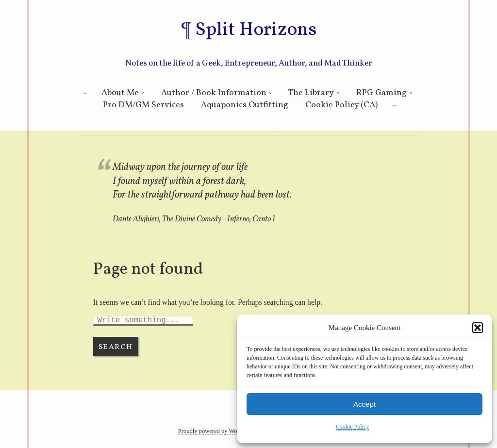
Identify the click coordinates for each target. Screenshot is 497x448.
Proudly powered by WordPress (217, 431)
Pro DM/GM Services (143, 105)
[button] (478, 328)
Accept (364, 404)
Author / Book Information (214, 93)
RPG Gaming (381, 93)
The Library (311, 93)
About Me (120, 93)
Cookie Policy (352, 427)
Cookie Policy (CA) (341, 105)
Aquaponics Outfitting (245, 105)
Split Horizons (256, 30)
